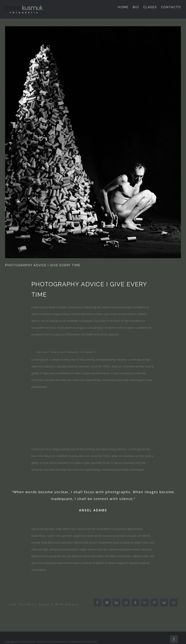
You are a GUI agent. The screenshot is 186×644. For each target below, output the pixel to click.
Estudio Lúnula (90, 642)
